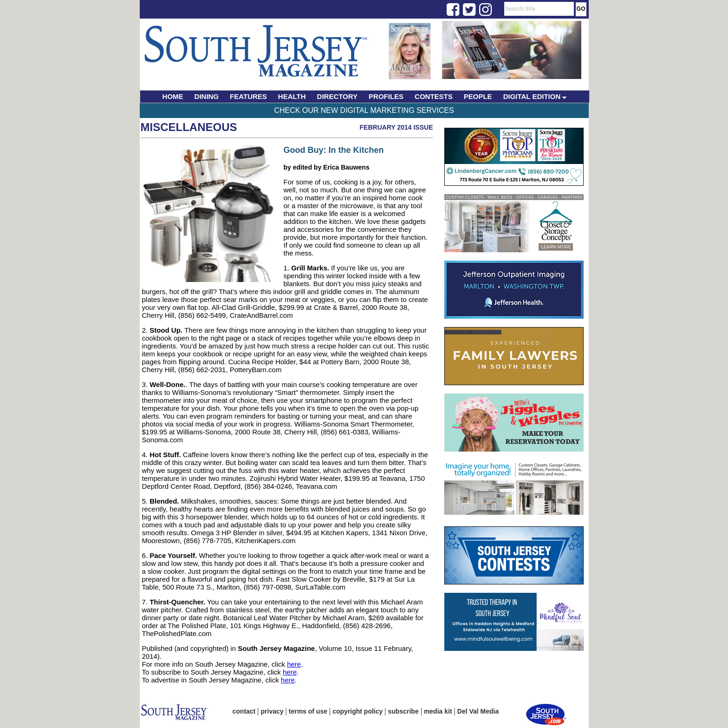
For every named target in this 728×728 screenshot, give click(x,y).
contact (244, 711)
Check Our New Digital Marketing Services (364, 110)
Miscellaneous (189, 127)
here (294, 664)
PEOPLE (478, 96)
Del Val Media (478, 711)
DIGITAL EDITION (535, 96)
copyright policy (357, 711)
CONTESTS (434, 96)
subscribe (403, 711)
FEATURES (248, 96)
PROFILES (386, 96)
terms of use (308, 711)
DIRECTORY (338, 96)
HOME (173, 96)
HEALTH (292, 96)
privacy (272, 711)
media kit (438, 711)
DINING (207, 96)
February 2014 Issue (396, 127)
